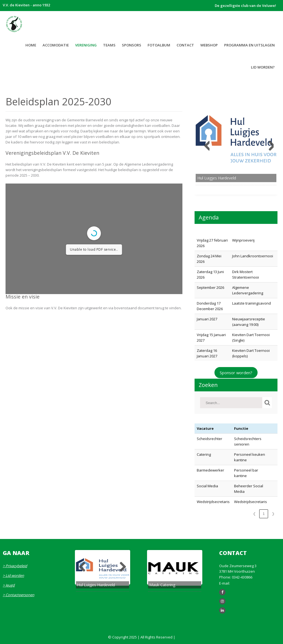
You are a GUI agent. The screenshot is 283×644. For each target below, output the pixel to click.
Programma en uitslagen (249, 45)
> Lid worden (13, 575)
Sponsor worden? (236, 373)
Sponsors (132, 45)
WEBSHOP (209, 45)
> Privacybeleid (15, 566)
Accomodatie (56, 45)
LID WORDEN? (263, 67)
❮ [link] (254, 514)
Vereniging (86, 45)
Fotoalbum (159, 45)
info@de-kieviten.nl (247, 583)
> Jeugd (9, 585)
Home (31, 45)
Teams (109, 45)
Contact (185, 45)
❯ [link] (273, 514)
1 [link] (264, 514)
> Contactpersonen (19, 595)
